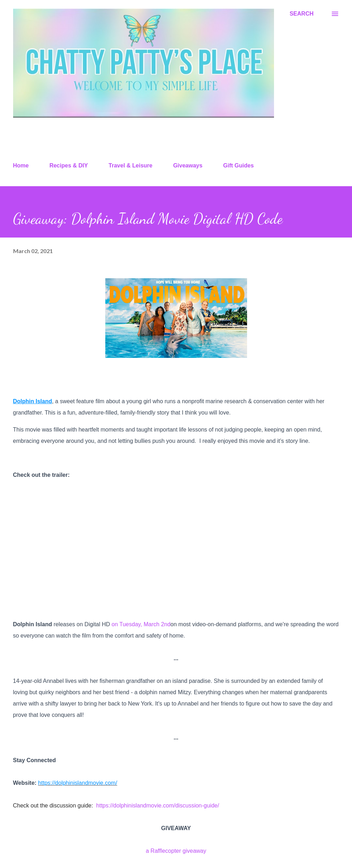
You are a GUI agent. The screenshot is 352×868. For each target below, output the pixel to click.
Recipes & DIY (68, 165)
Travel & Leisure (130, 165)
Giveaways (188, 165)
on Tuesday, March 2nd (141, 624)
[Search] (302, 14)
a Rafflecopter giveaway (176, 851)
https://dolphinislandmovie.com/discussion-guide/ (158, 806)
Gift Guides (239, 165)
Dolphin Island (33, 401)
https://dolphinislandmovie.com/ (77, 783)
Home (21, 165)
